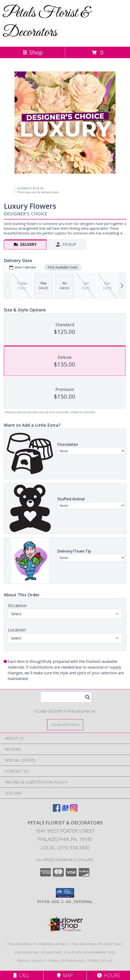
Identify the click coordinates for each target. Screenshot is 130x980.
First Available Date (63, 267)
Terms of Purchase (66, 961)
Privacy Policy (31, 961)
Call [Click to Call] (22, 975)
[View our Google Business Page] (65, 810)
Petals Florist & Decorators (46, 23)
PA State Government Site (91, 952)
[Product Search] (66, 697)
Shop (33, 52)
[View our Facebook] (57, 810)
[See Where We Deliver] (65, 724)
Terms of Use (101, 961)
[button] (65, 893)
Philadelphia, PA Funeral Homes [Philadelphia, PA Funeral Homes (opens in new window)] (38, 944)
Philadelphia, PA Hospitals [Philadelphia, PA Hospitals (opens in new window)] (97, 944)
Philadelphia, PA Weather (39, 952)
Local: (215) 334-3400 (65, 848)
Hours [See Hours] (108, 975)
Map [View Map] (65, 975)
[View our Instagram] (74, 810)
